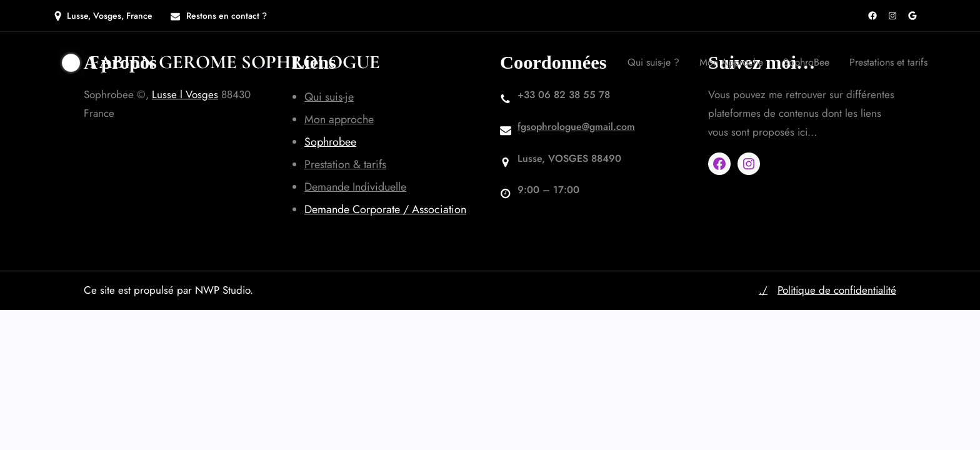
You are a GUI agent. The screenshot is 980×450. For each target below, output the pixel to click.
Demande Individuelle (355, 187)
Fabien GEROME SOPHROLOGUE (235, 62)
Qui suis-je (329, 97)
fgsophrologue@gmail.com (576, 127)
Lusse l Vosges (185, 94)
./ (763, 290)
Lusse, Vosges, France (110, 16)
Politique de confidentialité (837, 290)
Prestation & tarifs (345, 164)
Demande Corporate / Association (385, 209)
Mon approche (339, 119)
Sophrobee (330, 142)
